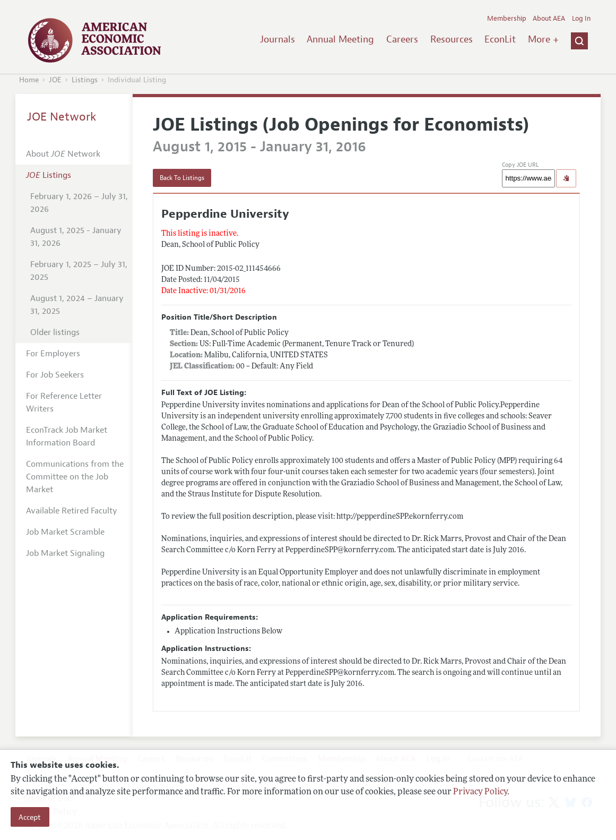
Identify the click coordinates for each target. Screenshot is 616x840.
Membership (507, 19)
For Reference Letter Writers (64, 402)
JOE (55, 80)
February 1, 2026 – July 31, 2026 (79, 203)
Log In (581, 19)
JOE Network (62, 117)
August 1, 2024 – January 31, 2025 (77, 305)
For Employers (53, 354)
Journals (277, 39)
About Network (63, 154)
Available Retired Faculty (72, 511)
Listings (85, 80)
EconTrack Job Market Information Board (67, 436)
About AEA (549, 19)
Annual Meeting (340, 39)
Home (29, 80)
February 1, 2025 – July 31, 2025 (79, 271)
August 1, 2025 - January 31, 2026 (76, 237)
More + (543, 39)
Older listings (55, 332)
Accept (30, 817)
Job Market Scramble (65, 532)
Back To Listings (182, 178)
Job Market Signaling (65, 553)
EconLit (500, 39)
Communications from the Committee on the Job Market (75, 477)
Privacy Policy (480, 792)
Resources (452, 39)
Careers (402, 39)
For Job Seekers (55, 375)
